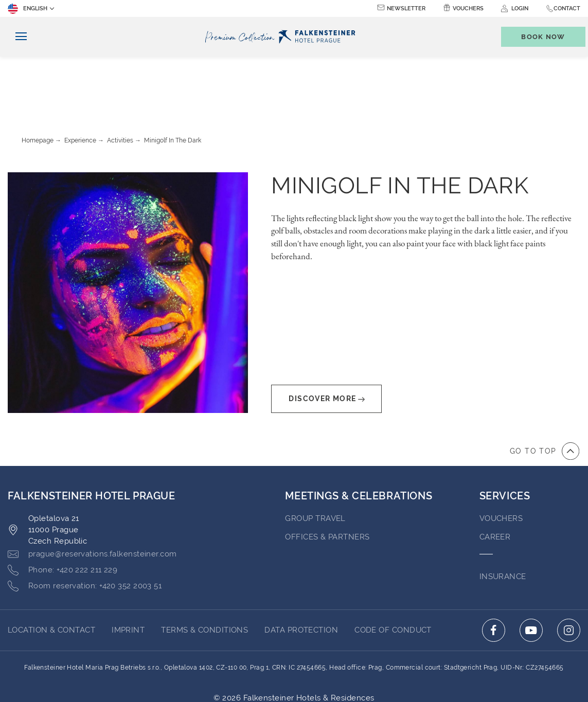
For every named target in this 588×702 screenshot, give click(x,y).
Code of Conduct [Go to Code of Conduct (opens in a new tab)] (393, 573)
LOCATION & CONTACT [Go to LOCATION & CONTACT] (51, 573)
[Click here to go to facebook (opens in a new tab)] (494, 574)
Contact (567, 8)
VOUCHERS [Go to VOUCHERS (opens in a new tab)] (501, 462)
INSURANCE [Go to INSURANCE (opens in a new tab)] (503, 520)
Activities (120, 84)
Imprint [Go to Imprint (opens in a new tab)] (128, 573)
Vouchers (468, 8)
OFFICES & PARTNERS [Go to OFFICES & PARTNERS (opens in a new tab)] (327, 480)
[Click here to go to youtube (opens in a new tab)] (531, 574)
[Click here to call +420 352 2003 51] (85, 530)
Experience (80, 84)
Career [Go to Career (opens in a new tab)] (495, 480)
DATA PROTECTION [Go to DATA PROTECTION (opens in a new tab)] (301, 573)
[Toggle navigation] (17, 37)
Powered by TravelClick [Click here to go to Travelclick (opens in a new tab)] (294, 653)
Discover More (326, 342)
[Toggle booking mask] (538, 37)
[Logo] (282, 37)
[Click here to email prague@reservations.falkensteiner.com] (92, 498)
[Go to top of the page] (545, 394)
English (28, 9)
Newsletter (406, 8)
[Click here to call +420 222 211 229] (63, 514)
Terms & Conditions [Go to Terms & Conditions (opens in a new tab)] (204, 573)
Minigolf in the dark (173, 84)
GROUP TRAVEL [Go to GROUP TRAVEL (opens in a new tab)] (315, 462)
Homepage (38, 84)
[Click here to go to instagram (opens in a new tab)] (569, 574)
